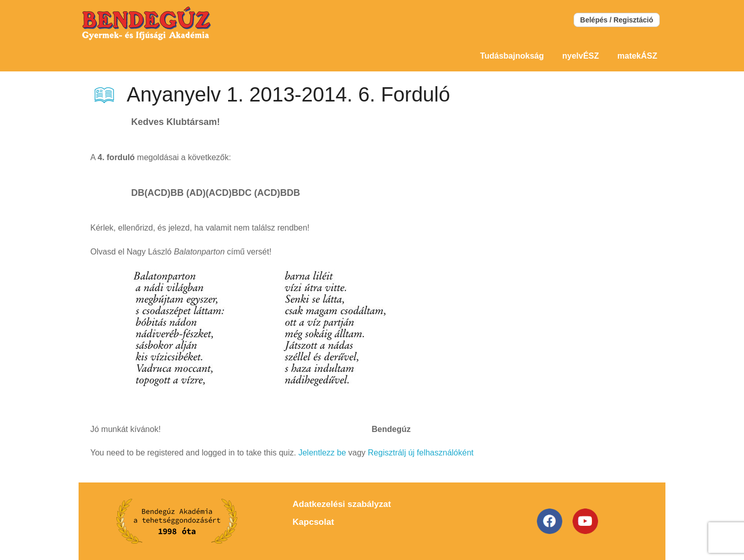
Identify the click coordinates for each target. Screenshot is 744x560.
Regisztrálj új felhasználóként (421, 453)
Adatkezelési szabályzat (342, 504)
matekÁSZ (637, 56)
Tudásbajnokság (512, 56)
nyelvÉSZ (581, 56)
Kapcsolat (313, 522)
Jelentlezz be (322, 453)
